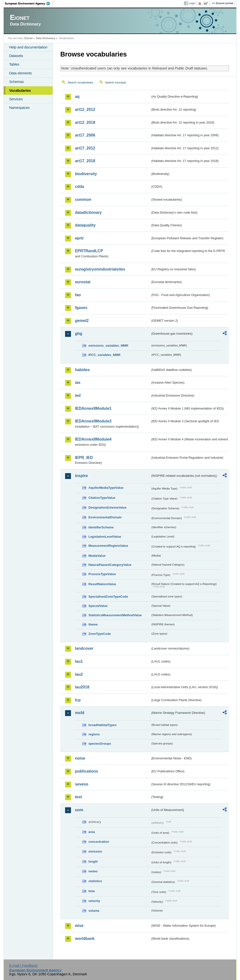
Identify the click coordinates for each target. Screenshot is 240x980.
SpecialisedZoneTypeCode (108, 597)
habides (82, 370)
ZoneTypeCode (99, 634)
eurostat (83, 282)
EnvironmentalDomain (105, 517)
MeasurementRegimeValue (108, 546)
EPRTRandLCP (89, 251)
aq (77, 97)
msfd (80, 713)
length (93, 861)
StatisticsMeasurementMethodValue (115, 615)
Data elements (20, 73)
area (91, 832)
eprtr (79, 238)
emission (95, 851)
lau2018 (82, 687)
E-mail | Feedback (23, 966)
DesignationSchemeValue (107, 507)
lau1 (79, 661)
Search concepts (116, 82)
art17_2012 (85, 148)
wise (79, 926)
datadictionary (88, 212)
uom (79, 810)
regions (94, 734)
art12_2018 (85, 122)
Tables (14, 64)
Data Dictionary (46, 38)
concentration (99, 842)
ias (78, 382)
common (83, 199)
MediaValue (97, 556)
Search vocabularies (80, 82)
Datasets (16, 56)
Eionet (29, 38)
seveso (81, 784)
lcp (78, 700)
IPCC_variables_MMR (104, 355)
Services (16, 99)
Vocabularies (20, 91)
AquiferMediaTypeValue (106, 488)
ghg (78, 334)
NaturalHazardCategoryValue (110, 565)
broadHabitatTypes (102, 725)
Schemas (16, 82)
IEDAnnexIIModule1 (93, 408)
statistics (95, 881)
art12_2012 (85, 109)
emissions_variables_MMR (108, 346)
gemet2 (82, 321)
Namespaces (19, 108)
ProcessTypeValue (102, 574)
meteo (93, 871)
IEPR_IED (84, 458)
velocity (94, 901)
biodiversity (86, 174)
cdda (79, 187)
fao (78, 295)
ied (78, 395)
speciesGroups (100, 744)
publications (86, 771)
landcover (84, 648)
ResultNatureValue (102, 584)
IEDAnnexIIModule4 (93, 439)
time (91, 891)
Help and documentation (28, 47)
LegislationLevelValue (105, 537)
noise (80, 758)
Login (192, 3)
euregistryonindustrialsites (100, 269)
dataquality (85, 225)
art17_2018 (85, 161)
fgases (81, 308)
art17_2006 (85, 135)
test (78, 797)
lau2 (79, 674)
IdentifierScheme (101, 527)
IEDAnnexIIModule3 (93, 421)
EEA (29, 3)
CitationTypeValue (102, 498)
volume (94, 911)
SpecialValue (98, 606)
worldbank (85, 939)
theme (93, 624)
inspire (81, 476)
